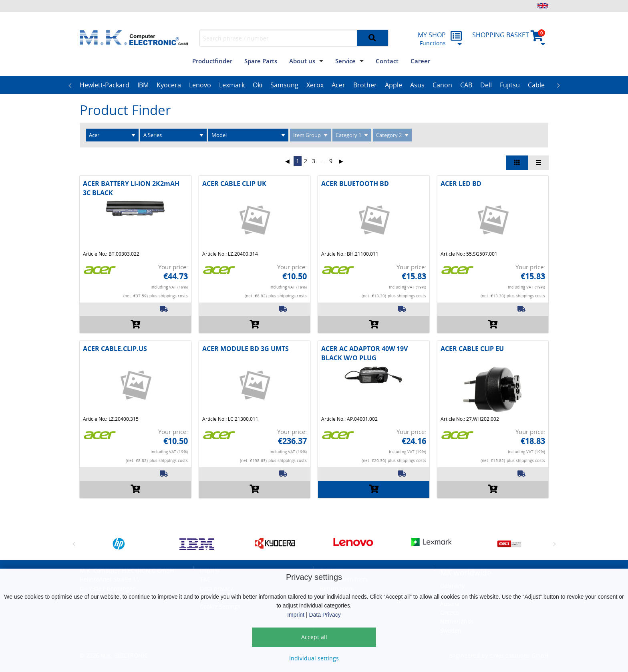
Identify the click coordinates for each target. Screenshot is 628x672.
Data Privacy (325, 615)
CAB (466, 85)
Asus (417, 85)
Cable (536, 85)
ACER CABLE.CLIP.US (115, 349)
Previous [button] (70, 85)
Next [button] (558, 85)
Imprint (296, 615)
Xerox (315, 85)
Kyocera (169, 85)
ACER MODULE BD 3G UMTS (246, 349)
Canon (442, 85)
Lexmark (232, 85)
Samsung (284, 85)
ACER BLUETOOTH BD (355, 184)
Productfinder (212, 61)
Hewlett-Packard (105, 85)
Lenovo (200, 85)
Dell (486, 85)
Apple (394, 85)
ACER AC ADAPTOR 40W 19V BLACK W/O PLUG (364, 353)
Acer (338, 85)
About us (302, 61)
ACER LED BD (461, 184)
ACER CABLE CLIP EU (472, 349)
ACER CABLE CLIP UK (234, 184)
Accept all (314, 637)
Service (345, 61)
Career (420, 61)
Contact (387, 61)
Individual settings (314, 658)
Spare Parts (261, 61)
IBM (143, 85)
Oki (258, 85)
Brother (365, 85)
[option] (105, 85)
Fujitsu (510, 85)
